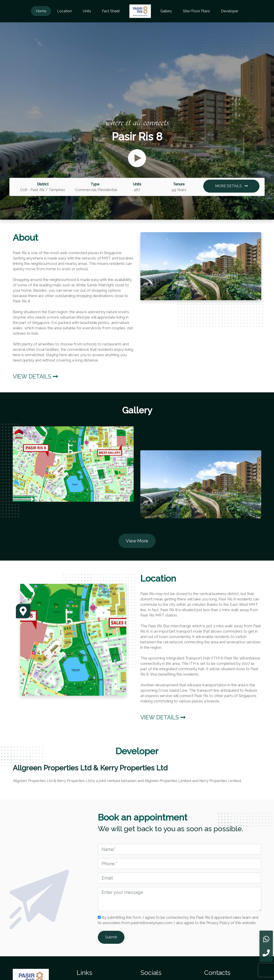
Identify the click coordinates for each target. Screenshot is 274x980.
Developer (230, 11)
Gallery (166, 11)
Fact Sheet (111, 11)
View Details (35, 376)
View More (137, 541)
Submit (111, 937)
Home (41, 11)
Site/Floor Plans (196, 11)
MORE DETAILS (231, 186)
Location (64, 11)
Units (87, 11)
